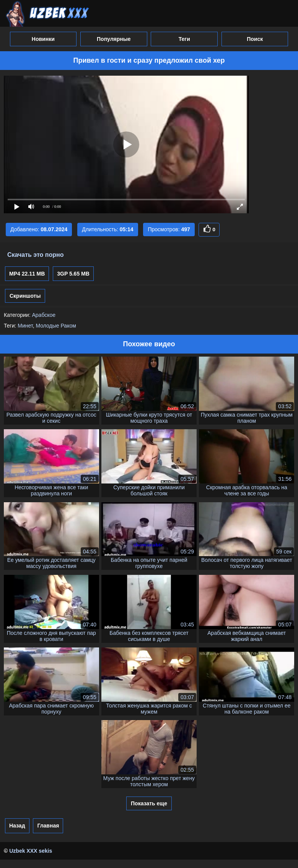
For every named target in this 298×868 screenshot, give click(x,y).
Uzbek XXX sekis (31, 851)
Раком (68, 326)
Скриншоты (25, 296)
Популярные (114, 39)
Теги (184, 39)
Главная (48, 826)
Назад (17, 826)
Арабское (44, 315)
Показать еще (149, 803)
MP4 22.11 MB (27, 274)
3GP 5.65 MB (73, 274)
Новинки (43, 39)
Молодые (47, 326)
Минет (25, 326)
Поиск (255, 39)
